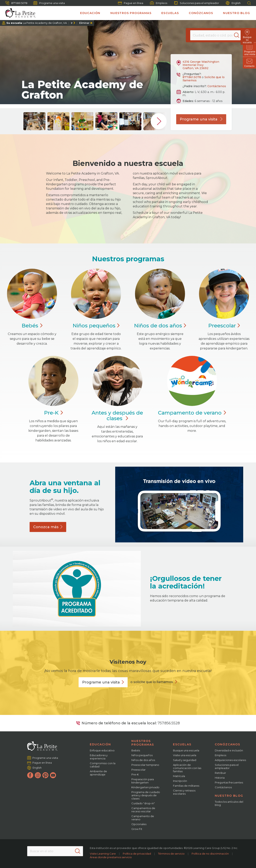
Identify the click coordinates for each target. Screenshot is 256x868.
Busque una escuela (186, 750)
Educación (90, 13)
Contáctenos (217, 86)
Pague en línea (131, 3)
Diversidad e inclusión (229, 750)
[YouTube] (53, 775)
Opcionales (139, 824)
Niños (96, 326)
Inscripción (180, 781)
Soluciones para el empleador (196, 3)
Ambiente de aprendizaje (98, 773)
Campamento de (192, 413)
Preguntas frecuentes (229, 782)
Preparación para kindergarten (143, 781)
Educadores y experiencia (99, 757)
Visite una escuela (185, 755)
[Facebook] (30, 775)
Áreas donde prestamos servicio (111, 857)
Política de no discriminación (210, 854)
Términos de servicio (171, 854)
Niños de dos (160, 326)
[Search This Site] (55, 851)
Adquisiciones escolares (230, 760)
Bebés (136, 750)
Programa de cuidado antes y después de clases (146, 795)
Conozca (48, 527)
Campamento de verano (143, 818)
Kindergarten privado (145, 787)
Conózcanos (201, 13)
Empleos (159, 3)
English (233, 3)
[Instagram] (38, 775)
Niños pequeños (142, 755)
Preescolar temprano (145, 765)
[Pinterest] (45, 775)
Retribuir (220, 773)
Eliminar (84, 23)
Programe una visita (49, 3)
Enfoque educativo (102, 750)
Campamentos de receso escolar (143, 810)
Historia (220, 778)
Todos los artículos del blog (229, 803)
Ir (72, 23)
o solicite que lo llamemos (152, 682)
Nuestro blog (236, 13)
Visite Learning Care (103, 854)
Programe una (103, 682)
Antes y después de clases (117, 416)
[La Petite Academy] (19, 13)
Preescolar (138, 770)
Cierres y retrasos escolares (184, 792)
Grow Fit (137, 829)
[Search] (239, 35)
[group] (34, 121)
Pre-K (135, 774)
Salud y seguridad (185, 760)
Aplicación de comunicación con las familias (187, 768)
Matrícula (179, 776)
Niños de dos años (143, 760)
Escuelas (170, 13)
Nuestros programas (131, 13)
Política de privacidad (137, 854)
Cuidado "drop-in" (143, 803)
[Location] (215, 35)
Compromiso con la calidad (103, 765)
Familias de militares (186, 786)
